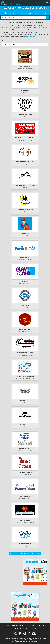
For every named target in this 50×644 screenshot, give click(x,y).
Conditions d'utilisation (35, 625)
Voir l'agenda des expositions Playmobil (25, 553)
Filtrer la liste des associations (12, 41)
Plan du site (24, 629)
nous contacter (30, 37)
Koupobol (12, 3)
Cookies (15, 629)
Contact (34, 629)
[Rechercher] (47, 18)
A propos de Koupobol (14, 625)
